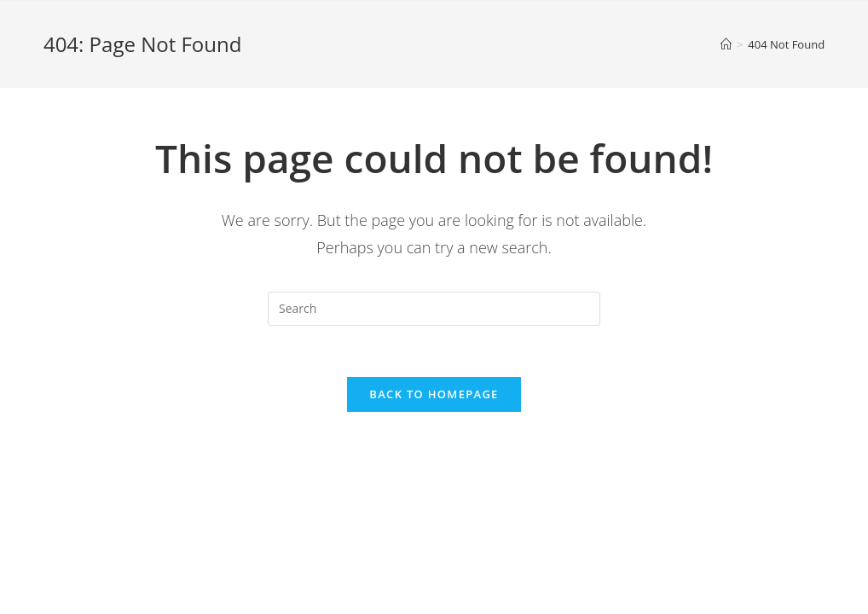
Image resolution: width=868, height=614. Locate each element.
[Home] (726, 44)
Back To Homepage (434, 394)
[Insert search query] (434, 309)
